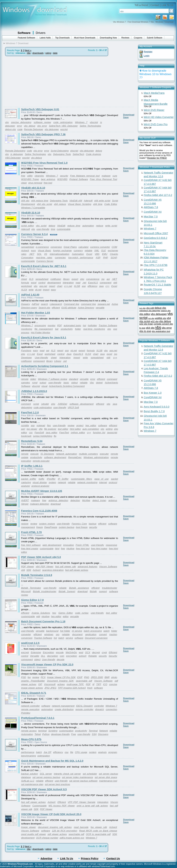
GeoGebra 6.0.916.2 (156, 238)
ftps (49, 425)
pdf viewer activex (57, 834)
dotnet (99, 383)
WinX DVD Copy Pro (156, 124)
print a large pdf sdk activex (92, 806)
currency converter (100, 247)
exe (115, 329)
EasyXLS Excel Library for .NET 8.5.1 (44, 266)
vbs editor (145, 314)
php (82, 279)
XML (97, 251)
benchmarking (29, 756)
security (64, 176)
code (20, 129)
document (77, 634)
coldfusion (56, 279)
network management (63, 706)
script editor (27, 226)
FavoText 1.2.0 (30, 412)
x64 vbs (25, 201)
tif (93, 684)
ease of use (101, 479)
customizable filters (81, 479)
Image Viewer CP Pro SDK (61, 677)
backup (93, 524)
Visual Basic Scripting (80, 204)
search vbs (166, 311)
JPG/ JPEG (50, 688)
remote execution (30, 709)
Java (69, 354)
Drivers (41, 33)
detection (75, 500)
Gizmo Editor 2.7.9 (32, 600)
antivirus (113, 500)
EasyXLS (93, 283)
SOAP (114, 258)
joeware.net (104, 304)
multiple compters (88, 454)
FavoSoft (39, 433)
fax (29, 677)
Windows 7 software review (52, 379)
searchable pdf (84, 681)
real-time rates (44, 258)
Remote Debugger (34, 129)
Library (58, 361)
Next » (28, 50)
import (46, 290)
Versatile (35, 656)
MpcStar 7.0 (151, 217)
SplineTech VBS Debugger (63, 126)
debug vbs (11, 129)
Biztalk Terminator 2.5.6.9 (37, 575)
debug (52, 226)
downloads (38, 53)
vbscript (94, 122)
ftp (55, 436)
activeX (83, 656)
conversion (56, 247)
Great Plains (70, 247)
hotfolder (92, 325)
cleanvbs (39, 176)
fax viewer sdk (99, 827)
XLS (31, 279)
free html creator (30, 549)
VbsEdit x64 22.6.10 (33, 188)
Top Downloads (62, 38)
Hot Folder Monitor (41, 333)
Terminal (93, 731)
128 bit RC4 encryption (65, 831)
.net (84, 283)
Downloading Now (108, 38)
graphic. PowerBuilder (33, 681)
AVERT (25, 500)
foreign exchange (62, 251)
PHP (106, 258)
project (80, 425)
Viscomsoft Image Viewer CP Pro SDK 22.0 (47, 664)
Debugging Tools (62, 154)
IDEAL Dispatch (84, 706)
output (43, 383)
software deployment (55, 457)
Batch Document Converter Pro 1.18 (43, 621)
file (72, 752)
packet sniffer (29, 479)
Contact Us (113, 858)
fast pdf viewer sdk (66, 567)
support (103, 591)
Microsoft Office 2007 (156, 233)
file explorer (50, 429)
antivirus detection (58, 500)
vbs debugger (52, 129)
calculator (84, 247)
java (101, 286)
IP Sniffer (63, 479)
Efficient (113, 652)
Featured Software (27, 38)
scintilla (25, 425)
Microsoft (26, 591)
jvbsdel (45, 404)
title (29, 53)
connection (111, 709)
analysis (102, 752)
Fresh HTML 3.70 (31, 532)
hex (54, 613)
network (62, 482)
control (42, 283)
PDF (60, 325)
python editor (78, 433)
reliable (88, 251)
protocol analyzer (41, 486)
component (105, 283)
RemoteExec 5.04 (32, 441)
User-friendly (41, 358)
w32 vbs (155, 321)
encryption (72, 656)
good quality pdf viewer (34, 834)
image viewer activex (32, 688)
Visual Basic (44, 251)
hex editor (91, 425)
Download (129, 115)
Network (104, 731)
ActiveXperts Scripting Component (67, 386)
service (69, 638)
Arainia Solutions (41, 613)
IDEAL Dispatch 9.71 (34, 693)
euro (34, 251)
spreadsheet (28, 247)
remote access (29, 731)
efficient (56, 308)
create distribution (64, 709)
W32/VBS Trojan (30, 179)
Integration (65, 358)
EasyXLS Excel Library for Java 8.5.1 (44, 338)
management (28, 527)
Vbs (92, 383)
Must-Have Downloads (85, 38)
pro (58, 634)
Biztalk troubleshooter (45, 591)
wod (81, 652)
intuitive (70, 549)
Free (74, 734)
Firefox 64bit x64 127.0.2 (158, 195)
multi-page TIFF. (75, 684)
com (62, 656)
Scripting (53, 731)
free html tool (83, 549)
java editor (52, 433)
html (57, 549)
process (25, 333)
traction (113, 634)
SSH (94, 734)
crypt (104, 652)
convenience (93, 279)
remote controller (84, 709)
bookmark (26, 436)
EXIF (80, 677)
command (112, 379)
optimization (44, 756)
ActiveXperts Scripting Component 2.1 (45, 366)
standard (73, 379)
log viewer (32, 429)
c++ (107, 286)
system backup (66, 527)
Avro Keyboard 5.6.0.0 (157, 407)
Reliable (93, 656)
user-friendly (43, 229)
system (52, 482)
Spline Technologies (90, 126)
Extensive (36, 652)
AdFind (35, 304)
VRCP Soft (73, 407)
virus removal (35, 183)
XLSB (77, 286)
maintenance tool (108, 781)
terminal (42, 731)
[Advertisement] (33, 81)
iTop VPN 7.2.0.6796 (156, 265)
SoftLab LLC (28, 781)
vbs (7, 122)
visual (44, 386)
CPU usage (81, 752)
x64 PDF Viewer (45, 567)
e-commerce (42, 247)
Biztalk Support (67, 591)
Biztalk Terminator (31, 588)
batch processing (93, 631)
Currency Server (45, 261)
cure (115, 176)
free (23, 176)
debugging (27, 407)
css (31, 433)
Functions (26, 350)
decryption (52, 656)
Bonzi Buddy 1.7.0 (154, 411)
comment (26, 404)
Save (126, 117)
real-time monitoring (94, 329)
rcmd (35, 383)
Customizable (40, 806)
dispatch (100, 709)
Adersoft (88, 201)
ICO (105, 684)
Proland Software (79, 179)
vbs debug (30, 126)
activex (61, 684)
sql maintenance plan (32, 784)
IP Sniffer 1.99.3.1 (32, 466)
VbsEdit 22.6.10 (31, 213)
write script (111, 226)
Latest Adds (45, 38)
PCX (43, 677)
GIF (40, 684)
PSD (24, 677)
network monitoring (87, 482)
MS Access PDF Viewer (62, 806)
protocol (113, 482)
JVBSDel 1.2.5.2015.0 (34, 391)
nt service (77, 631)
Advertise (46, 858)
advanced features (88, 567)
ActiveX (25, 251)
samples (26, 383)
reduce (100, 226)
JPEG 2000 (97, 677)
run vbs (142, 308)
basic (66, 383)
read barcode (81, 827)
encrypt (25, 652)
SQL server (46, 774)
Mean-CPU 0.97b (31, 739)
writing (109, 429)
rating (48, 53)
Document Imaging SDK (60, 681)
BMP (107, 677)
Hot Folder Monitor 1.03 (36, 313)
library (66, 279)
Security (113, 656)
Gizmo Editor (66, 613)
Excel (89, 254)
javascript (112, 433)
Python (46, 734)
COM (114, 247)
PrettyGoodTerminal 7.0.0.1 (38, 718)
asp (84, 286)
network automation (66, 454)
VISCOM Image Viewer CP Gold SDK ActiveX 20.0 (51, 814)
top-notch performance (81, 258)
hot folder (65, 631)
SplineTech (78, 154)
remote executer (41, 461)
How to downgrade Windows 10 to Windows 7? (155, 74)
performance (28, 752)
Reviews (125, 38)
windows (49, 634)
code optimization (63, 122)
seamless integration (53, 570)
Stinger (25, 504)
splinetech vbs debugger (150, 311)
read (78, 283)
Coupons (138, 38)
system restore (47, 524)
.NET (32, 254)
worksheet (27, 286)
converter (26, 634)
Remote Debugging (15, 151)
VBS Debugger (13, 158)
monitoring (27, 329)
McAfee (86, 500)
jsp (103, 279)
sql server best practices (57, 784)
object (37, 659)
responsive (111, 545)
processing (40, 325)
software (103, 425)
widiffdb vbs (161, 318)
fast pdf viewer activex (77, 570)
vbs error (42, 126)
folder (78, 329)
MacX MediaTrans (154, 93)
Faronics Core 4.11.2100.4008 (39, 511)
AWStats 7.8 (151, 207)
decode (61, 659)
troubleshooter (110, 588)
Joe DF (47, 752)
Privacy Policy (90, 858)
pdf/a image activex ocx (72, 838)
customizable (64, 229)
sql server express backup (46, 777)
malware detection (40, 504)
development (54, 283)
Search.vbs (44, 308)
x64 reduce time (40, 201)
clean (24, 183)
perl (23, 429)
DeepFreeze (51, 527)
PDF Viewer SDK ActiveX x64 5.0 (41, 557)
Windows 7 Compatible (33, 208)
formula (25, 283)
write (31, 290)
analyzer (26, 486)
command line (88, 304)
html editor (75, 429)
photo (114, 677)
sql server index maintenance (77, 777)
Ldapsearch (56, 304)
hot (84, 325)
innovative (69, 545)
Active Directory (86, 308)
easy (53, 290)
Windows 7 (81, 122)
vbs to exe (145, 331)
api (108, 279)
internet (103, 482)
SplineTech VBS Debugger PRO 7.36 (43, 134)
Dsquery (26, 304)
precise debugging (21, 122)
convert (103, 634)
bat (57, 329)
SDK (29, 570)
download (56, 504)
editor (66, 616)
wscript (64, 129)
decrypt (96, 652)
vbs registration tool (161, 331)
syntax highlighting (43, 436)
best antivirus (48, 179)
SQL (39, 254)
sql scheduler (90, 774)
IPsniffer (51, 479)
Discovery (103, 734)
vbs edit (150, 308)
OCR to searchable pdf (98, 834)
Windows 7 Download (17, 43)
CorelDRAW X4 (153, 212)
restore (25, 524)
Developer (27, 358)
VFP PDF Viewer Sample (82, 802)
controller (99, 706)
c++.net (68, 286)
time (53, 229)
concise (113, 684)
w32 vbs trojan (146, 324)
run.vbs (151, 318)
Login (147, 56)
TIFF (99, 684)
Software (24, 33)
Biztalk (93, 591)
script (36, 404)
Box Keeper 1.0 (153, 393)
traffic (41, 479)
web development (52, 545)
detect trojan (99, 500)
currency (78, 251)
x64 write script (102, 201)
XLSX (24, 290)
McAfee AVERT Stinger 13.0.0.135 (42, 491)
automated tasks (72, 325)
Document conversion (96, 638)
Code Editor (111, 204)
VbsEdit (61, 226)
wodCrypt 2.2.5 (30, 643)
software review (42, 122)
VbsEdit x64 (76, 201)
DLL (43, 656)
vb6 (115, 283)
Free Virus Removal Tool (103, 179)
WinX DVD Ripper (154, 110)
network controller (30, 706)
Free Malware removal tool (85, 176)
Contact (155, 5)
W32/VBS (62, 179)
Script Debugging (60, 151)
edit (38, 616)
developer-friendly (60, 734)
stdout (74, 383)
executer (104, 454)
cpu (67, 752)
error (19, 126)
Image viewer (28, 827)
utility (30, 176)
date (55, 53)
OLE (103, 251)
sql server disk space (106, 777)
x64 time (98, 204)
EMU (105, 254)
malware (106, 176)
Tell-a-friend (141, 5)
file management (44, 329)
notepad (41, 425)
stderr (33, 379)
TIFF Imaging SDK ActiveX (72, 688)
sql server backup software (83, 781)
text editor (63, 429)
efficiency (92, 286)
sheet (24, 279)
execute (35, 454)
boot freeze (82, 527)
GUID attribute (69, 308)
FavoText (64, 433)
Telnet (38, 734)
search (44, 304)
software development (82, 404)
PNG (87, 677)
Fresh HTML (82, 545)
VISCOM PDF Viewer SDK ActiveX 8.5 (44, 789)
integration (68, 283)
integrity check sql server (67, 774)
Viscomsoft (50, 684)
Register (148, 52)
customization (66, 731)
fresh (90, 688)
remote (25, 379)
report (52, 286)
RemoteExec (75, 457)
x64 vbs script (44, 204)
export (75, 279)
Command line (72, 304)
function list (99, 433)
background (52, 631)
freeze (40, 527)
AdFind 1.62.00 (30, 295)
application (91, 634)
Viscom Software (108, 567)
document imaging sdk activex (55, 827)
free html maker (99, 549)
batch (61, 638)
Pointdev (26, 713)
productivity (67, 329)
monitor (52, 325)
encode (60, 652)
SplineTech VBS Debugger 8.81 (40, 109)
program (113, 752)
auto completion (91, 429)
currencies (60, 258)
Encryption (49, 652)
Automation (78, 254)
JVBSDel (62, 404)
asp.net (43, 286)
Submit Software (155, 38)
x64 (23, 570)
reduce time (74, 226)
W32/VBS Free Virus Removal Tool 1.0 (44, 163)
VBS (97, 254)
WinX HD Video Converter (159, 117)
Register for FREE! (157, 158)
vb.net (38, 290)
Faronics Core (79, 524)
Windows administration (96, 457)
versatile (100, 308)
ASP (98, 258)
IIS (46, 254)
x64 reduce (60, 204)
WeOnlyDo (71, 652)
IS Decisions (47, 454)
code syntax (82, 613)
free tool (48, 183)
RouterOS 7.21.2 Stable (157, 285)
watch (106, 631)
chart (60, 286)
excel (34, 283)
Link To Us (167, 5)
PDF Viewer (28, 567)
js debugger (17, 154)
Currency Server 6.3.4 (34, 234)
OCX (88, 652)
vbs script (41, 226)
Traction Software (108, 325)
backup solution (29, 774)
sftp (41, 429)
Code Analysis (94, 154)
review (71, 425)
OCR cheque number (47, 838)
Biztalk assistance (79, 588)
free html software (31, 545)
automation (88, 226)
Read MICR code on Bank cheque (98, 831)
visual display (40, 482)
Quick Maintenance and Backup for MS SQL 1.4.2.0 (52, 761)
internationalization (59, 254)
